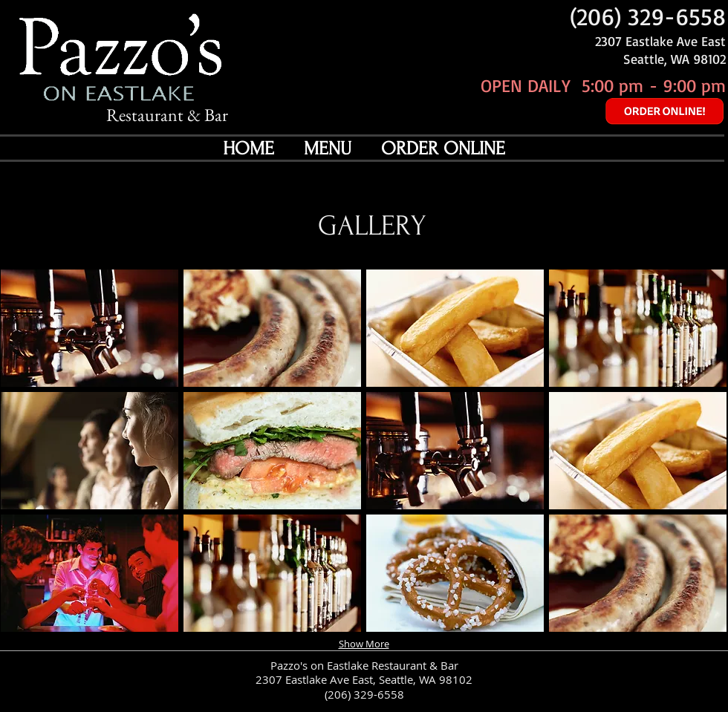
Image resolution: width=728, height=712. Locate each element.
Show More (364, 644)
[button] (90, 328)
